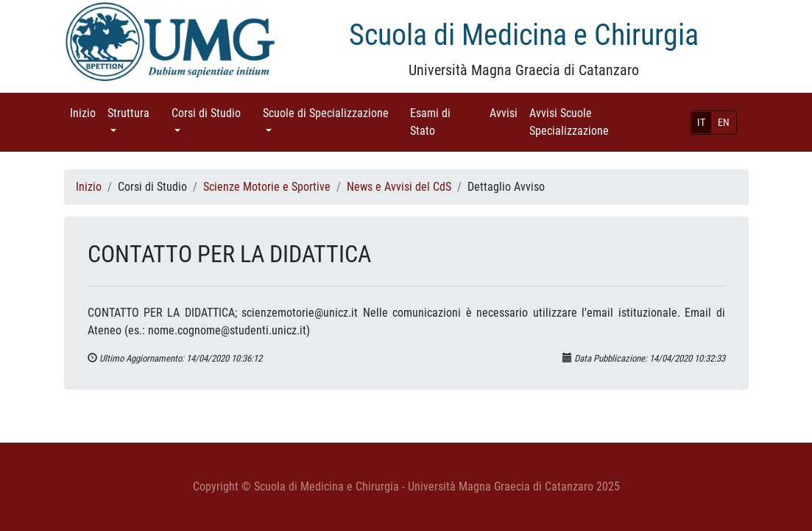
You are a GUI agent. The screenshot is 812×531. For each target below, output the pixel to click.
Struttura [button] (137, 112)
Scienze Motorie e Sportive (267, 187)
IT (701, 122)
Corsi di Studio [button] (214, 112)
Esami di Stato (443, 122)
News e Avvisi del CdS (399, 187)
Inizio (86, 112)
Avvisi (506, 112)
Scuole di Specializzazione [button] (333, 112)
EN (724, 122)
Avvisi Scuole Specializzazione (590, 122)
